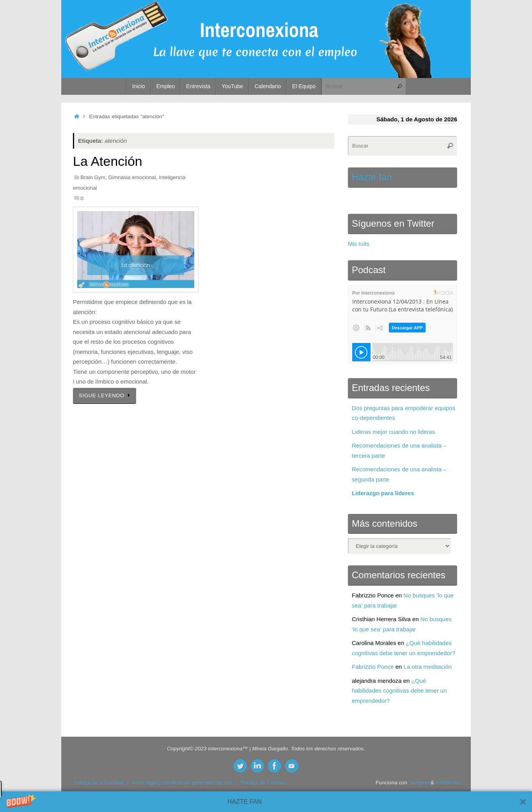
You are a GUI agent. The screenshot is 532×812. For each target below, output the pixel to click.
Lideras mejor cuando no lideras (393, 432)
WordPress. (449, 783)
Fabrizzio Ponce (373, 667)
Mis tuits (359, 244)
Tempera (419, 783)
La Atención (108, 161)
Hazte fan (372, 177)
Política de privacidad (98, 783)
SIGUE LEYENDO (106, 395)
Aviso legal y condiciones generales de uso (182, 783)
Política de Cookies (263, 783)
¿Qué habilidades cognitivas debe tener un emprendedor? (399, 691)
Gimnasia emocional (132, 177)
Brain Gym (93, 177)
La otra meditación (428, 667)
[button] (266, 802)
